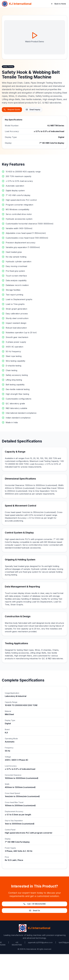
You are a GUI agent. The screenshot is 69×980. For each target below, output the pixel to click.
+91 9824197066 (17, 944)
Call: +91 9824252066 (34, 904)
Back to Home (58, 4)
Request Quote (12, 110)
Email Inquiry (33, 110)
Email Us (35, 910)
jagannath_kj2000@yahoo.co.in (40, 942)
